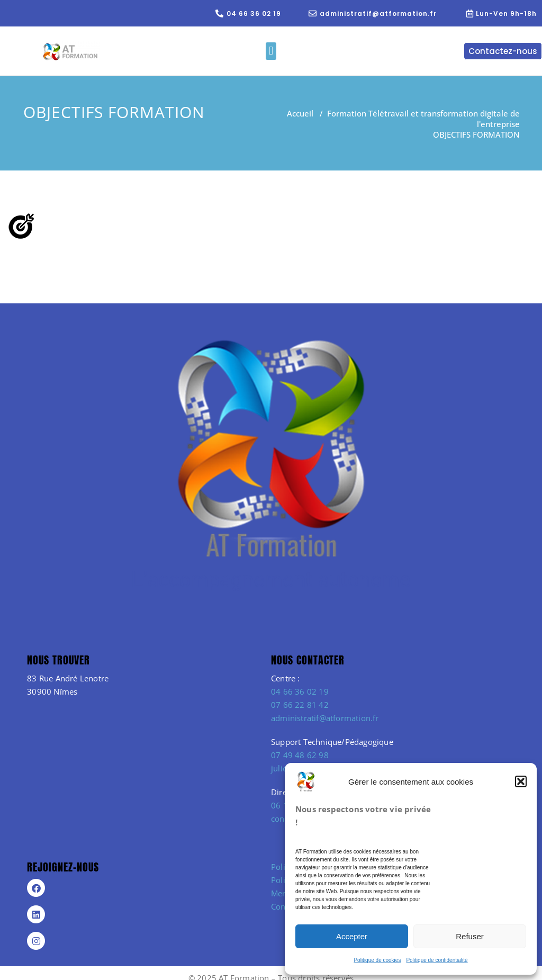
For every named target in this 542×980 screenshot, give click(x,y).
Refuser (470, 936)
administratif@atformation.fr (325, 718)
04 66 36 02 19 (300, 691)
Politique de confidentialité (437, 960)
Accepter (352, 936)
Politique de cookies (377, 960)
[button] (521, 781)
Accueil (300, 113)
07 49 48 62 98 (300, 755)
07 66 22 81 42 (300, 705)
